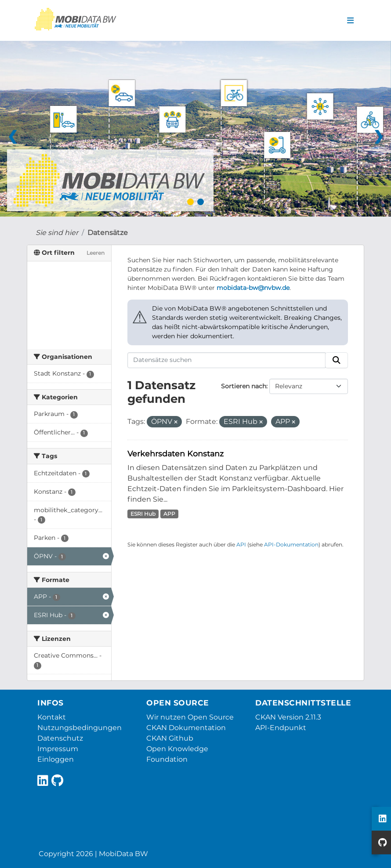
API (241, 544)
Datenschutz (60, 738)
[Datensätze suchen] (227, 360)
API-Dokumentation (291, 544)
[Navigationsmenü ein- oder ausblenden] (350, 21)
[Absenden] (337, 360)
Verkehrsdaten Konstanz (176, 454)
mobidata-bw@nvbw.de (253, 288)
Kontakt (52, 717)
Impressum (58, 749)
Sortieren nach (244, 386)
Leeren (96, 253)
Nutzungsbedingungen (80, 728)
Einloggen (56, 759)
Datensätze (108, 233)
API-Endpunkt (281, 728)
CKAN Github (170, 738)
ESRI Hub (143, 514)
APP (169, 514)
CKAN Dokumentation (186, 728)
